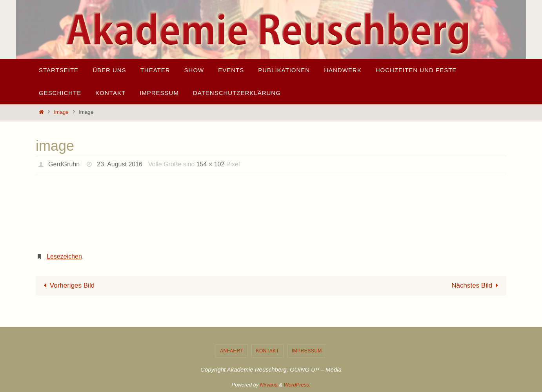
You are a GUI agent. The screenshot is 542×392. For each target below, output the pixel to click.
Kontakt (267, 351)
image (61, 112)
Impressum (307, 351)
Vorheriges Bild (67, 285)
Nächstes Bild (477, 285)
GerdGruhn (64, 164)
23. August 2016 (120, 164)
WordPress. (297, 385)
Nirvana (269, 385)
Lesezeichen (64, 256)
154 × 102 (211, 164)
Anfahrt (232, 351)
